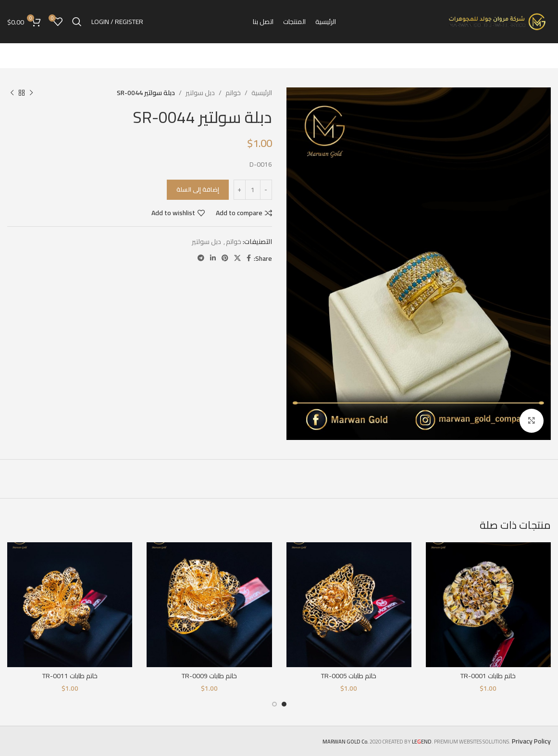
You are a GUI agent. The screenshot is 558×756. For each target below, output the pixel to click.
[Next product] (12, 93)
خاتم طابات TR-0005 (349, 676)
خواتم (233, 93)
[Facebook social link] (249, 258)
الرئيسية (262, 93)
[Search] (77, 22)
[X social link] (237, 258)
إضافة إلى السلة (198, 189)
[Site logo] (498, 21)
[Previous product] (31, 93)
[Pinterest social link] (225, 258)
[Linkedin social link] (213, 258)
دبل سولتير (200, 93)
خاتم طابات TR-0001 (488, 676)
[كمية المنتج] (253, 190)
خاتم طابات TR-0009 (209, 676)
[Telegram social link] (201, 258)
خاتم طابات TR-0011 (70, 676)
